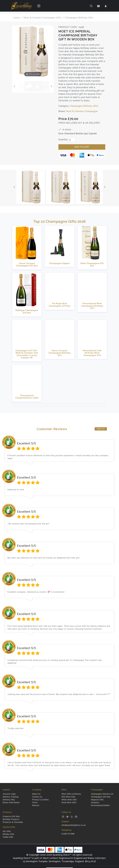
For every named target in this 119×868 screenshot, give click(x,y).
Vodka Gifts (8, 837)
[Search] (91, 6)
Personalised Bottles (100, 805)
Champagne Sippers (59, 263)
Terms (35, 803)
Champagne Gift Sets (101, 797)
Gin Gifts (7, 831)
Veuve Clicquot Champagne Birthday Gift (59, 353)
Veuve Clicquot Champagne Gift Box (27, 264)
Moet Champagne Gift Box (92, 264)
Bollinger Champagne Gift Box (27, 311)
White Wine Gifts (69, 800)
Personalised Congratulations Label (27, 397)
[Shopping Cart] (99, 6)
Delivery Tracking (11, 797)
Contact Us (37, 797)
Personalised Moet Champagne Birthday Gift (92, 306)
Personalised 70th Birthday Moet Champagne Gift (92, 353)
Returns (36, 805)
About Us (36, 794)
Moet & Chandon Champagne (82, 111)
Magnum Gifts (97, 800)
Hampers (95, 803)
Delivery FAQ (9, 800)
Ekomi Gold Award (11, 803)
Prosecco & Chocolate (13, 822)
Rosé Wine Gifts (69, 803)
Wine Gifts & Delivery (71, 794)
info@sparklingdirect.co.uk (74, 825)
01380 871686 (68, 834)
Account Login (9, 794)
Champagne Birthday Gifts (84, 106)
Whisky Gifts (8, 834)
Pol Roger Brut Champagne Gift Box (59, 305)
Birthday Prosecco (11, 819)
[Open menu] (39, 6)
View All (101, 429)
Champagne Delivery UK (102, 794)
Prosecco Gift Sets (11, 816)
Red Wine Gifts (68, 797)
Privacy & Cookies (40, 800)
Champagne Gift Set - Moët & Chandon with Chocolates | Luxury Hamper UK (27, 354)
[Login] (106, 6)
